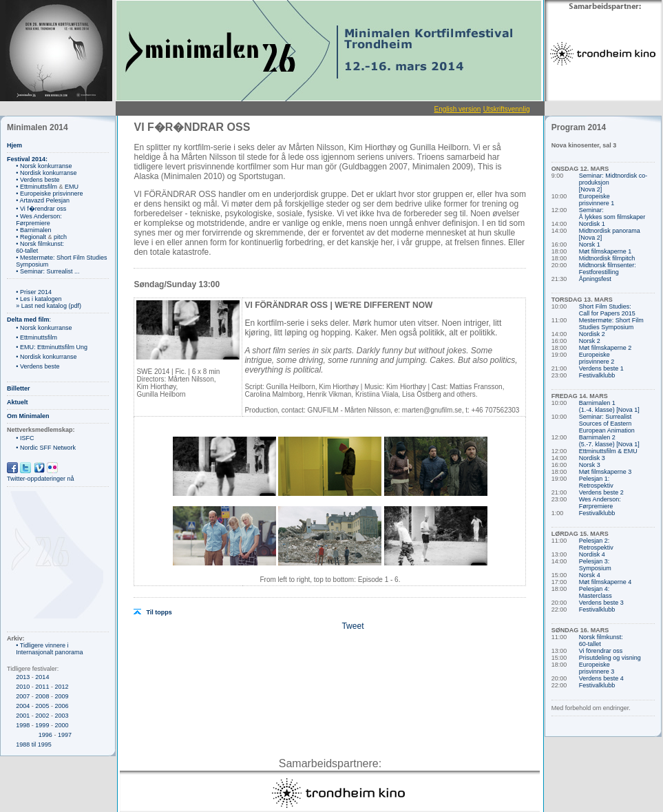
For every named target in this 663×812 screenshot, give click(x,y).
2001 (23, 716)
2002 (42, 716)
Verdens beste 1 (601, 368)
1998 (23, 725)
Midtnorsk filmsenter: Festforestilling (608, 269)
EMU (72, 187)
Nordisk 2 (592, 334)
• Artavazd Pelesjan (43, 200)
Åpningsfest (595, 279)
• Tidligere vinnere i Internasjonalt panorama (49, 649)
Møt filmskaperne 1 (606, 251)
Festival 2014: (27, 159)
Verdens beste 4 (601, 678)
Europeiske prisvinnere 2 (597, 358)
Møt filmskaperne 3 (606, 472)
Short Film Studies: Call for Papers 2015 (607, 310)
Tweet (352, 626)
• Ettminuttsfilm (36, 187)
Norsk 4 (590, 575)
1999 (42, 725)
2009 (61, 696)
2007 (23, 696)
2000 (61, 725)
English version (457, 109)
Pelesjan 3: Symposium (595, 565)
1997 (65, 735)
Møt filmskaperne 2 (606, 348)
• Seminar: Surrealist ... (48, 271)
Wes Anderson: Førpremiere (600, 503)
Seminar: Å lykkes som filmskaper (612, 214)
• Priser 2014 (34, 292)
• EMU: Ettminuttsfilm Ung (52, 347)
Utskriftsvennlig (507, 109)
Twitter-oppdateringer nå (41, 479)
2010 (23, 687)
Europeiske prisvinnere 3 (597, 668)
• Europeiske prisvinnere (49, 194)
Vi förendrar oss (601, 651)
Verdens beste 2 (601, 492)
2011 (42, 687)
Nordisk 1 (592, 224)
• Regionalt (31, 237)
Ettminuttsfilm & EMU (608, 451)
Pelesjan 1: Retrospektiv (596, 482)
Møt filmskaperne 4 (606, 582)
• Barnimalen (33, 230)
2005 (42, 706)
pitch (60, 237)
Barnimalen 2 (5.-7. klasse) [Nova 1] (609, 441)
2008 (42, 696)
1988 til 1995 (34, 745)
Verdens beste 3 (601, 603)
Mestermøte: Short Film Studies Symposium (611, 324)
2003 (61, 716)
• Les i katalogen (39, 299)
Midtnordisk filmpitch (607, 258)
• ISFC (25, 438)
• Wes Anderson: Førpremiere (39, 220)
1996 (45, 735)
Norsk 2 (590, 341)
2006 (61, 706)
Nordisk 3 (592, 458)
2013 (23, 677)
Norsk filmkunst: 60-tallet (601, 641)
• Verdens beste (38, 180)
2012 (61, 687)
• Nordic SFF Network (46, 448)
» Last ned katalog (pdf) (49, 306)
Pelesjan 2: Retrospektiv (596, 544)
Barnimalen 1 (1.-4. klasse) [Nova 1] (609, 406)
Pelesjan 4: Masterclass (596, 592)
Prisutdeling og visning (610, 658)
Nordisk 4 (592, 554)
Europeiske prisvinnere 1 (597, 200)
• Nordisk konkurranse (46, 173)
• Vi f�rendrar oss (41, 209)
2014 (42, 677)
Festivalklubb (597, 375)
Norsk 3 (590, 465)
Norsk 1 (590, 244)
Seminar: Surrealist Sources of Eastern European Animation (607, 424)
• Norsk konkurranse (44, 166)
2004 (23, 706)
